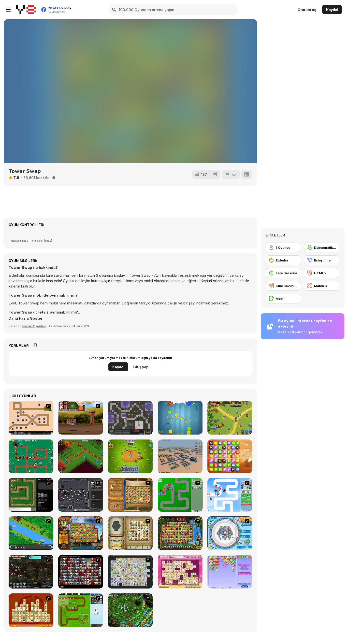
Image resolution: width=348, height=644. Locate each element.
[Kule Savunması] (283, 286)
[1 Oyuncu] (283, 247)
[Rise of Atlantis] (130, 495)
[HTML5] (322, 273)
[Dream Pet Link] (180, 572)
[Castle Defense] (230, 418)
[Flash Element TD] (31, 495)
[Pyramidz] (230, 456)
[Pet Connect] (130, 572)
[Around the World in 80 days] (81, 533)
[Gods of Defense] (81, 456)
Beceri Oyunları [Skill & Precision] (34, 326)
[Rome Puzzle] (180, 533)
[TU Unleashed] (81, 418)
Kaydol (332, 10)
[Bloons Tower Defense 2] (230, 495)
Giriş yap (141, 367)
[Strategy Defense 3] (31, 533)
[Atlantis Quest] (130, 533)
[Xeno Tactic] (81, 495)
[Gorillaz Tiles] (81, 572)
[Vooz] (130, 610)
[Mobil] (283, 299)
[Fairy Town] (230, 533)
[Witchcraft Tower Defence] (31, 456)
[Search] (114, 10)
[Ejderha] (283, 260)
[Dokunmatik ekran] (322, 247)
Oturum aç (307, 10)
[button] (26, 318)
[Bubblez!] (230, 572)
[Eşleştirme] (322, 260)
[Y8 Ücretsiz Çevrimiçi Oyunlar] (26, 10)
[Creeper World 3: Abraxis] (130, 418)
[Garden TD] (81, 610)
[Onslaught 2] (31, 418)
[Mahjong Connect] (31, 610)
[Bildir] (231, 174)
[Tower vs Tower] (180, 418)
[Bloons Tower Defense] (180, 495)
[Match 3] (322, 286)
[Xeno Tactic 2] (31, 572)
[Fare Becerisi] (283, 273)
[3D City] (180, 456)
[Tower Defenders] (130, 456)
